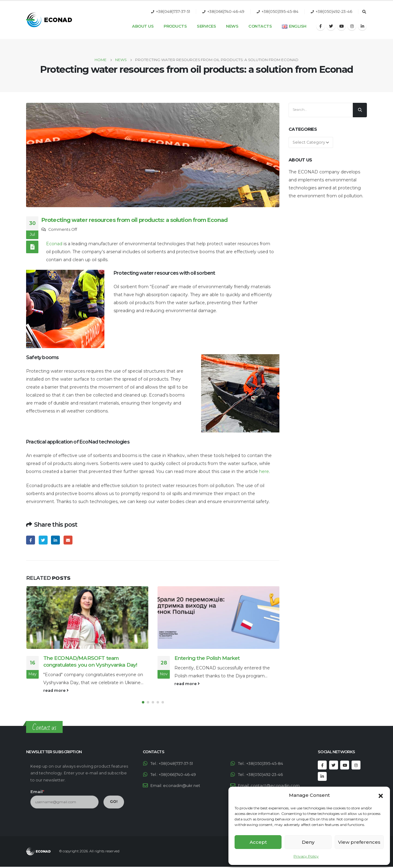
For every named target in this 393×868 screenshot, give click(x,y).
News (232, 26)
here (264, 471)
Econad (54, 244)
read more (56, 690)
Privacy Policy (306, 856)
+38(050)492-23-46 (334, 12)
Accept (258, 842)
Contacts (260, 26)
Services (206, 26)
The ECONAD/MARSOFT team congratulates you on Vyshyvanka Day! (90, 661)
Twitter (43, 540)
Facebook (31, 540)
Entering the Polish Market (207, 658)
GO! (114, 803)
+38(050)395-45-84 (280, 12)
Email (68, 540)
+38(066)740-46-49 (226, 12)
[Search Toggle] (364, 12)
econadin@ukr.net (182, 787)
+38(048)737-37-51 (173, 12)
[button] (381, 795)
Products (175, 26)
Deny (308, 842)
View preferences (359, 842)
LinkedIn (55, 540)
